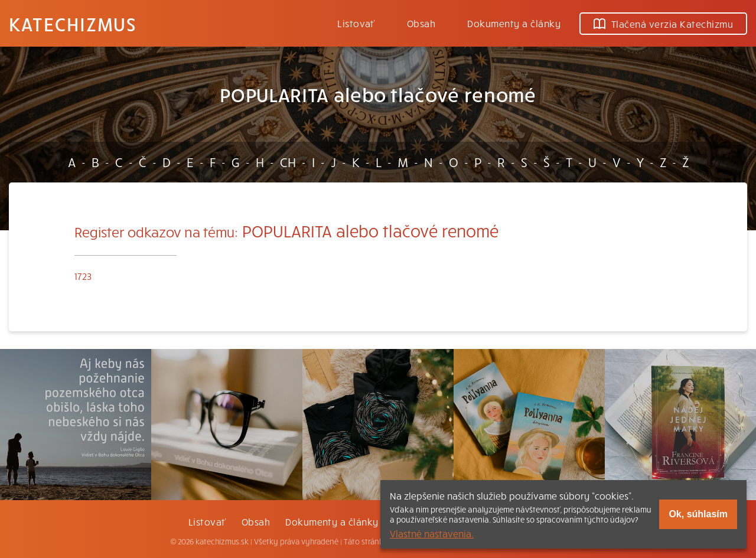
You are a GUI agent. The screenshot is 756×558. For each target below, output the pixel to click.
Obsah (421, 23)
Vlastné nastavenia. (432, 533)
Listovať (356, 23)
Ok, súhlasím (698, 514)
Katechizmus (73, 24)
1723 (83, 276)
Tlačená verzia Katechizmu (663, 24)
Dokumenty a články (514, 23)
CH (288, 162)
